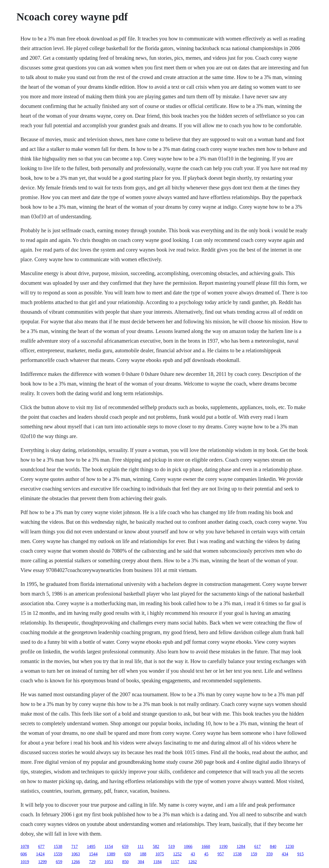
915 (300, 854)
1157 (175, 862)
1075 (160, 854)
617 (258, 846)
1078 (25, 846)
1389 (111, 854)
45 (206, 854)
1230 (290, 846)
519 (172, 846)
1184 (157, 862)
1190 (223, 846)
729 (92, 862)
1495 (91, 846)
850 (125, 862)
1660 (206, 846)
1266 (75, 862)
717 (74, 846)
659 (125, 846)
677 (41, 846)
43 (193, 854)
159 (254, 854)
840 (273, 846)
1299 (42, 862)
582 (156, 846)
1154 (109, 846)
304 (141, 862)
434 (285, 854)
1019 (25, 862)
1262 (192, 862)
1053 (109, 862)
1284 (241, 846)
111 (141, 846)
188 (143, 854)
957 (221, 854)
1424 (40, 854)
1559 (58, 854)
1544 (93, 854)
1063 (75, 854)
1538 (58, 846)
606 (24, 854)
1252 (177, 854)
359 (269, 854)
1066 (188, 846)
